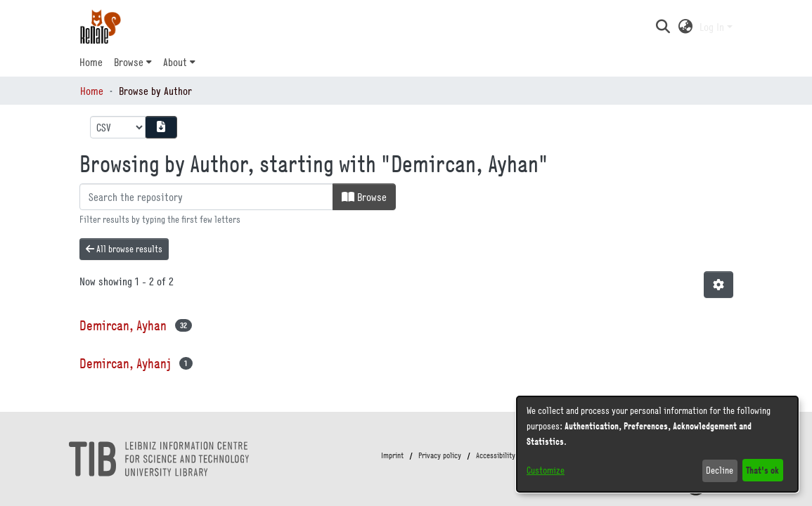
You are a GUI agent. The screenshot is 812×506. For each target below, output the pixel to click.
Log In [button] (713, 27)
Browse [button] (129, 62)
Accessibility (496, 455)
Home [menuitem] (91, 62)
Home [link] (92, 91)
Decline (720, 470)
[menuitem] (133, 62)
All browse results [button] (124, 249)
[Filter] (206, 197)
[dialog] (657, 444)
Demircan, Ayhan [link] (123, 325)
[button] (663, 27)
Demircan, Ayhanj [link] (125, 363)
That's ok (762, 470)
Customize (546, 470)
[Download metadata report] (161, 127)
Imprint (392, 455)
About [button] (175, 62)
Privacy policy (440, 455)
